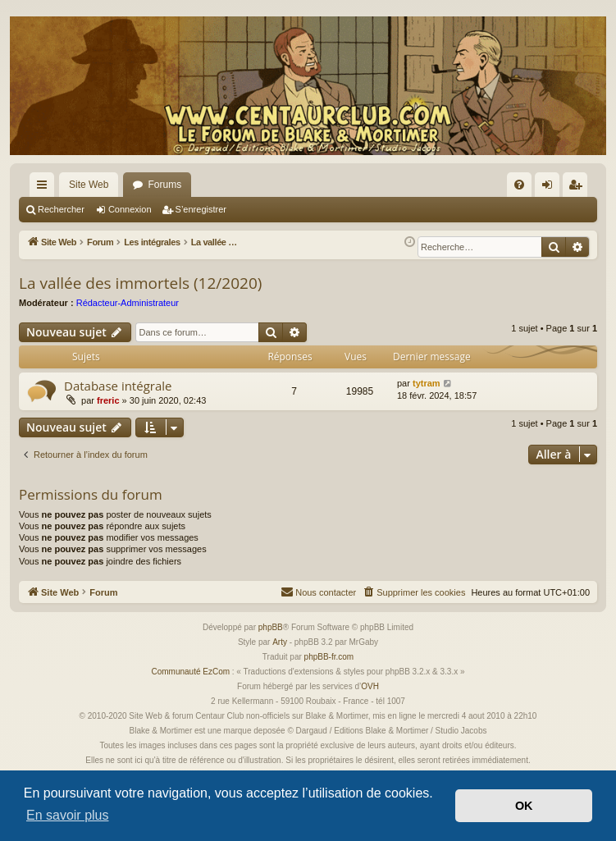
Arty (280, 642)
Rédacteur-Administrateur (128, 303)
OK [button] (524, 806)
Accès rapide (45, 188)
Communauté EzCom (190, 672)
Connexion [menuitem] (551, 188)
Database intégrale (118, 386)
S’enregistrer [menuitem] (579, 188)
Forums (164, 185)
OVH (370, 686)
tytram (427, 383)
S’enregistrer (201, 209)
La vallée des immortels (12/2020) (140, 283)
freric (108, 400)
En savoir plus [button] (68, 815)
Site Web (89, 185)
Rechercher (61, 209)
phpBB (271, 627)
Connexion (130, 209)
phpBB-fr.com (329, 657)
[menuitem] (519, 185)
